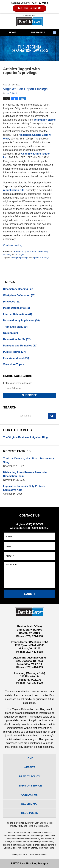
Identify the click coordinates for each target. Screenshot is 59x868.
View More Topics (14, 364)
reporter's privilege (41, 257)
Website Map (29, 804)
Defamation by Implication (25, 251)
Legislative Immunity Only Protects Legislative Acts (24, 488)
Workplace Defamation (19, 295)
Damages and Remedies (20, 346)
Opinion (10, 333)
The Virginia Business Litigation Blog (25, 437)
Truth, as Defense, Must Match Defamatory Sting (29, 460)
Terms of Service (35, 826)
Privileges (20, 254)
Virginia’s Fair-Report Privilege (25, 89)
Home (13, 32)
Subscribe (29, 395)
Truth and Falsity (16, 327)
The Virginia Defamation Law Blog (29, 20)
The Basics (38, 32)
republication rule (14, 190)
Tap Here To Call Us (29, 8)
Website (29, 767)
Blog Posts (29, 813)
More (55, 32)
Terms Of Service (29, 786)
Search (52, 416)
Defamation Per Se (17, 339)
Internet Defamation (18, 314)
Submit (29, 594)
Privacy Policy (30, 777)
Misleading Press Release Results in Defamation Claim (25, 474)
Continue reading (13, 245)
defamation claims (45, 120)
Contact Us (30, 795)
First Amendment (16, 358)
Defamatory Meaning (18, 289)
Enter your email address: (17, 383)
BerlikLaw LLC (42, 855)
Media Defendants (17, 308)
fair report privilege (20, 257)
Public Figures (14, 352)
